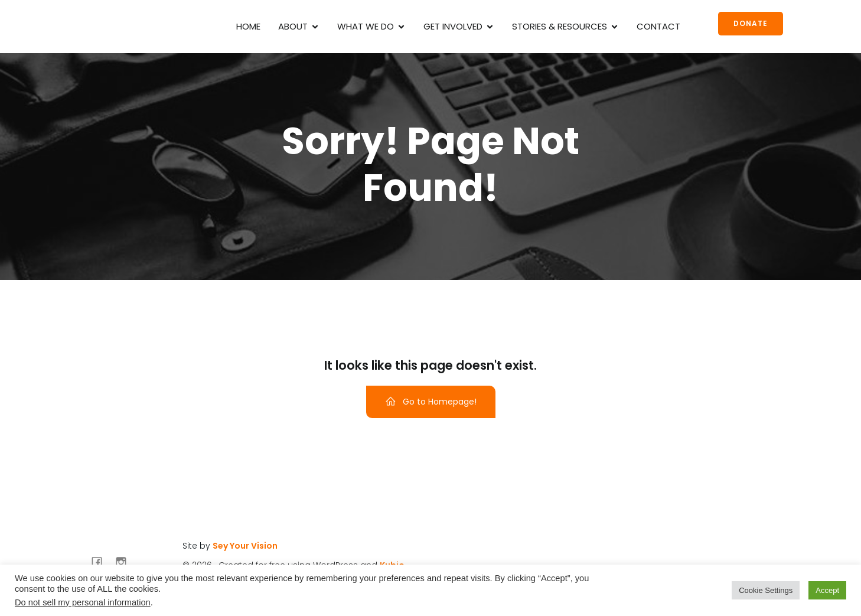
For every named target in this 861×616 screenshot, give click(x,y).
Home (248, 26)
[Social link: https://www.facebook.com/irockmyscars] (101, 562)
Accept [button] (827, 590)
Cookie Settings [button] (766, 590)
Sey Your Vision (245, 546)
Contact (658, 26)
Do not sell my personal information (83, 602)
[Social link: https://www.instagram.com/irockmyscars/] (125, 562)
